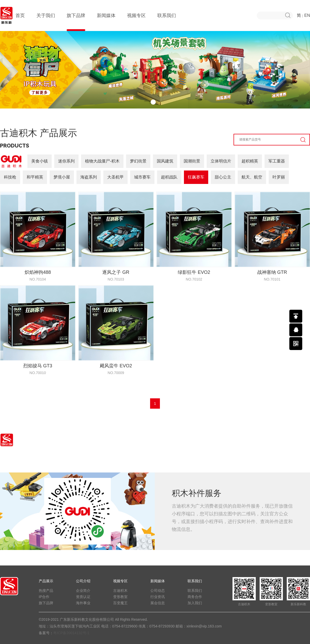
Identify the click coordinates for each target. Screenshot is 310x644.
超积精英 (250, 161)
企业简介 (83, 591)
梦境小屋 (62, 177)
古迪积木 (120, 591)
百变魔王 (120, 603)
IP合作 (44, 597)
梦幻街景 (138, 161)
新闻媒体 (106, 22)
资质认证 (83, 597)
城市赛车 (142, 177)
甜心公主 (223, 177)
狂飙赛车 (196, 177)
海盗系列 (89, 177)
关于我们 (46, 22)
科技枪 (10, 177)
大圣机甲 (115, 177)
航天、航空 (252, 177)
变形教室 (120, 597)
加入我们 (195, 603)
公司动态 (158, 591)
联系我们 (167, 22)
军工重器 (277, 161)
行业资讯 (158, 597)
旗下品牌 (76, 22)
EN (307, 15)
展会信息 (158, 603)
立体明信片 (221, 161)
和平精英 (35, 177)
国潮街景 (192, 161)
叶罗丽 (279, 177)
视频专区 (136, 22)
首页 (20, 22)
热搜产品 (46, 591)
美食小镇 (40, 161)
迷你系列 (66, 161)
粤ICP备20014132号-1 (71, 633)
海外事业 (83, 603)
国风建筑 (165, 161)
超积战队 (169, 177)
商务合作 (195, 597)
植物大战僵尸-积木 (102, 161)
